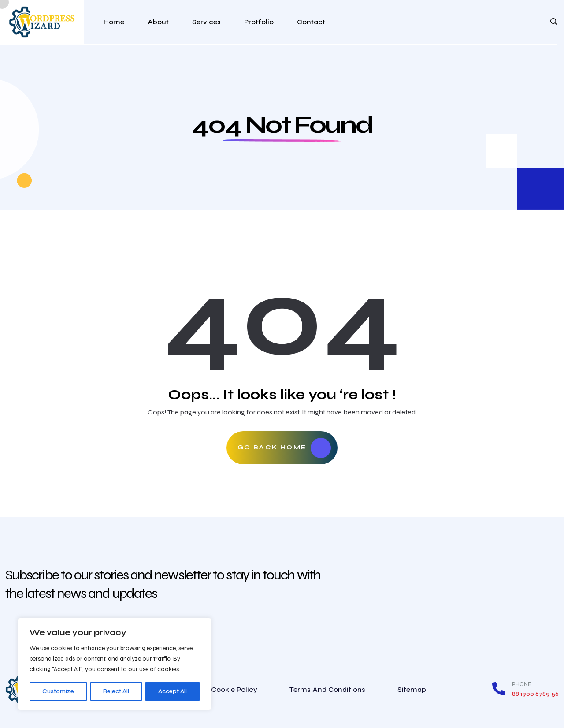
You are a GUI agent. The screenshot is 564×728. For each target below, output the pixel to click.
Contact (311, 22)
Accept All (173, 691)
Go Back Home (284, 448)
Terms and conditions (327, 689)
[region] (115, 664)
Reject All (116, 691)
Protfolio (259, 22)
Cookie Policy (234, 689)
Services (206, 22)
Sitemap (412, 689)
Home (114, 22)
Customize (58, 691)
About (158, 22)
